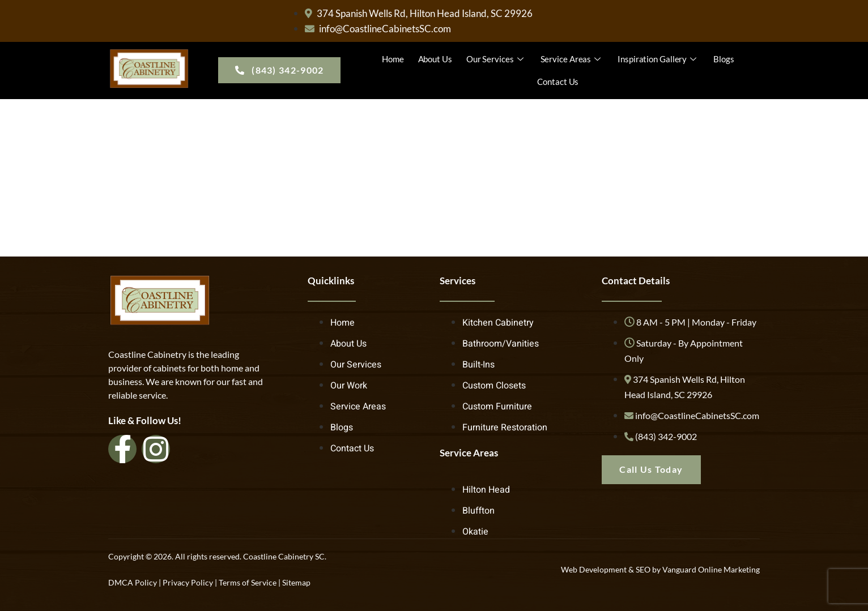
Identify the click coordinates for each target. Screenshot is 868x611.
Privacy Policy (188, 582)
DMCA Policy (133, 582)
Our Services (496, 59)
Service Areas (572, 59)
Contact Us (558, 82)
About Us (435, 59)
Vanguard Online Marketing (711, 569)
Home (393, 59)
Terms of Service (248, 582)
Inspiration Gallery (658, 59)
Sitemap (296, 582)
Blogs (724, 59)
